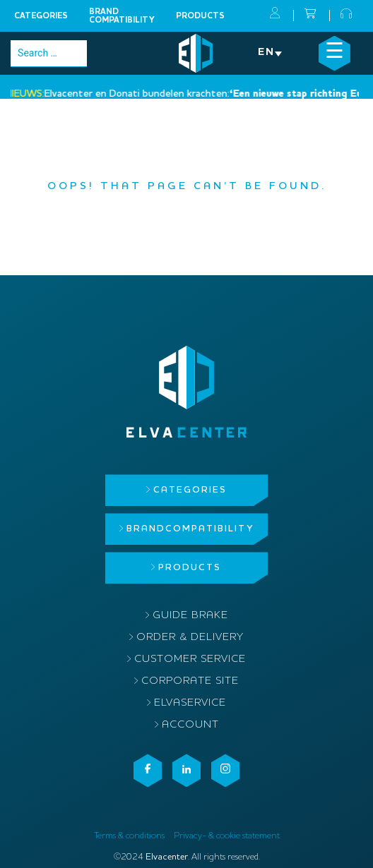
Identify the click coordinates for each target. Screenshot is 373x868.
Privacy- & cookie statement (227, 836)
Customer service (190, 659)
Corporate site (190, 681)
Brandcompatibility (122, 16)
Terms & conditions (129, 836)
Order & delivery (190, 638)
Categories (41, 16)
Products (200, 16)
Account (190, 725)
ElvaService (190, 703)
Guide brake (190, 616)
